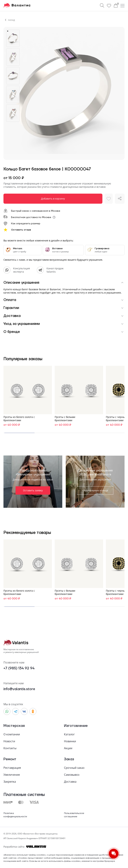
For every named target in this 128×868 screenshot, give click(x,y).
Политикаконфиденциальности (15, 815)
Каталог (69, 734)
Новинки (70, 741)
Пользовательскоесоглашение (74, 815)
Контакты (10, 748)
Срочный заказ (74, 768)
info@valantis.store (19, 689)
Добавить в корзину (53, 199)
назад (11, 20)
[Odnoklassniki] (33, 711)
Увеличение (12, 775)
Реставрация (12, 768)
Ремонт (10, 759)
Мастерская (14, 726)
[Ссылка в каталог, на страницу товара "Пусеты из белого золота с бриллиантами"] (28, 397)
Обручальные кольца (95, 490)
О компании (12, 734)
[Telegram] (50, 270)
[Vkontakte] (24, 711)
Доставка (70, 782)
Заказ (69, 759)
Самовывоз (72, 775)
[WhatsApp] (17, 270)
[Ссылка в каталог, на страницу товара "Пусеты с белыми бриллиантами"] (79, 397)
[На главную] (17, 6)
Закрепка (10, 782)
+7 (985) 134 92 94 (19, 668)
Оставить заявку (33, 490)
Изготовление (76, 726)
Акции (68, 748)
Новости (9, 741)
